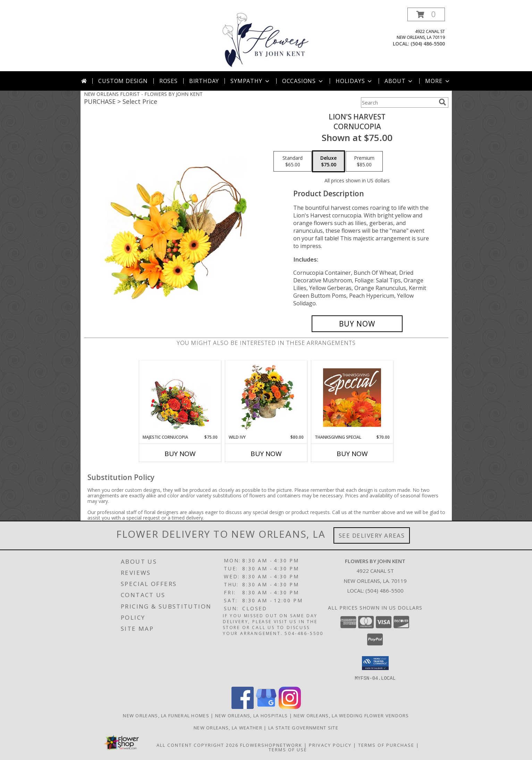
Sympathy (250, 81)
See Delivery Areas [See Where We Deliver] (372, 535)
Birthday (204, 81)
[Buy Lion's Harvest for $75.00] (357, 324)
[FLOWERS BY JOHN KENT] (266, 39)
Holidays (354, 81)
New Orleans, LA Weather (228, 727)
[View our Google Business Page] (266, 707)
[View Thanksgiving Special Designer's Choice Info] (352, 397)
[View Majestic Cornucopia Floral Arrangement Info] (180, 398)
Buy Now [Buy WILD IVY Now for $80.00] (266, 454)
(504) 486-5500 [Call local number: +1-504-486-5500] (428, 44)
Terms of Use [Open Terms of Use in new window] (288, 749)
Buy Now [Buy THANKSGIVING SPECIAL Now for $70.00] (352, 454)
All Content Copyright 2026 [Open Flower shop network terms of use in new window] (197, 745)
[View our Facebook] (243, 707)
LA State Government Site (303, 727)
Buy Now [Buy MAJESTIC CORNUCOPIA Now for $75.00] (180, 454)
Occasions (303, 81)
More (438, 81)
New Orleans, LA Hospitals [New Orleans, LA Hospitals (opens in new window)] (252, 715)
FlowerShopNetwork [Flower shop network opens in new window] (271, 745)
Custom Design (123, 81)
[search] (442, 102)
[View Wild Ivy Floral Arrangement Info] (266, 397)
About (399, 81)
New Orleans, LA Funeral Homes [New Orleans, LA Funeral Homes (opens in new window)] (166, 715)
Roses (168, 81)
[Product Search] (398, 102)
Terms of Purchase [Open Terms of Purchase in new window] (386, 745)
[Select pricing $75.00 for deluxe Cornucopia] (328, 162)
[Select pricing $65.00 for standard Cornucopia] (293, 162)
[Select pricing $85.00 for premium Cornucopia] (364, 162)
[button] (426, 14)
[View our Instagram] (290, 707)
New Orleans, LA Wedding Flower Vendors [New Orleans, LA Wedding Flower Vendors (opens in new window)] (351, 715)
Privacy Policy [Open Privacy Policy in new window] (330, 745)
